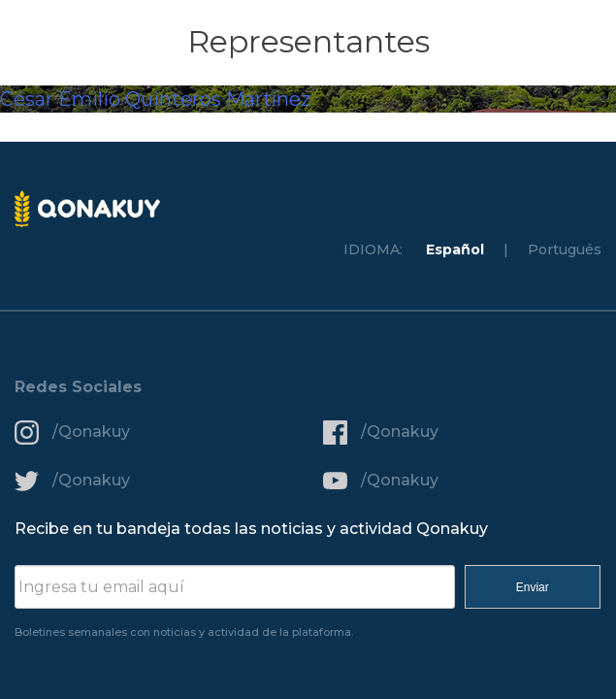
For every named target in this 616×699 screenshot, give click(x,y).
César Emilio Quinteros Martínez (155, 99)
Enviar (533, 587)
